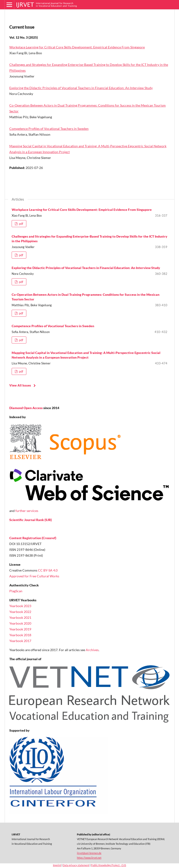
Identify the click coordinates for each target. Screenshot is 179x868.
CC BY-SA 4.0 (48, 570)
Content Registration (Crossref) (33, 538)
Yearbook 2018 (20, 635)
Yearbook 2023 (20, 606)
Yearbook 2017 (20, 641)
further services (27, 511)
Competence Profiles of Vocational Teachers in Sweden (49, 129)
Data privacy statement (76, 865)
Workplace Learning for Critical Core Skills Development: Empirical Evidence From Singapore (77, 47)
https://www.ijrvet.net (89, 858)
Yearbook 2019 (20, 629)
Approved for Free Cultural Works (34, 576)
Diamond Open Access (26, 408)
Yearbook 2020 (20, 623)
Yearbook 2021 (20, 617)
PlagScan (16, 591)
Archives (92, 650)
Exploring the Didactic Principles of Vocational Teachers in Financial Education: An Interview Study (81, 88)
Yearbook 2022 (20, 612)
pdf (21, 224)
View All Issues (20, 385)
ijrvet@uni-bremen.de (89, 853)
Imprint (57, 865)
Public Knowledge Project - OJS (108, 865)
